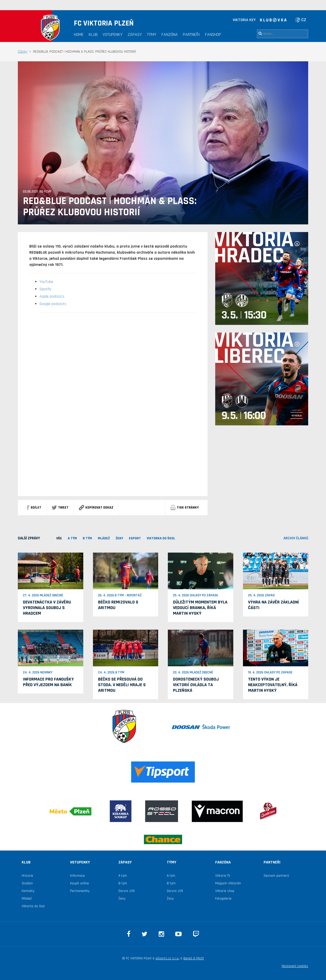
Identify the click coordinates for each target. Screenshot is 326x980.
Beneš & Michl (194, 958)
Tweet (60, 508)
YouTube (46, 282)
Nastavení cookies (295, 966)
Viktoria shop (225, 891)
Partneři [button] (191, 34)
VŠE (59, 538)
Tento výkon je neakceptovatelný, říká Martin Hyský (273, 685)
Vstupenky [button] (113, 34)
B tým (123, 883)
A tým (123, 876)
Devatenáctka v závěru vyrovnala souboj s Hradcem (47, 608)
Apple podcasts (52, 297)
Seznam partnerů (276, 876)
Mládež (27, 899)
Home (79, 34)
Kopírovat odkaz (96, 508)
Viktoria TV (223, 876)
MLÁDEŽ (104, 538)
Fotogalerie (223, 899)
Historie (27, 876)
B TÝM (87, 538)
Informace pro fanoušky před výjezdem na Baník (48, 682)
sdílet (34, 508)
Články (23, 52)
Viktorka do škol (33, 906)
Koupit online (79, 883)
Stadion (27, 883)
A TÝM (72, 538)
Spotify (45, 289)
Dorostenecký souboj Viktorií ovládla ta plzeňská (196, 685)
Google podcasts (53, 304)
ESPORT (135, 538)
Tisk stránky (185, 508)
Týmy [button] (152, 34)
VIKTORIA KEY (244, 20)
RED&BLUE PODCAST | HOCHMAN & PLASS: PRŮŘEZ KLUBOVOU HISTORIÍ (110, 207)
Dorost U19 (126, 891)
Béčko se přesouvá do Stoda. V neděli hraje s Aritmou (122, 685)
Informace (77, 876)
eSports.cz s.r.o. (167, 958)
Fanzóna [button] (170, 34)
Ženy (119, 538)
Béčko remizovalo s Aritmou (118, 605)
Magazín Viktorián (228, 883)
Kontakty (28, 891)
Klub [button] (93, 34)
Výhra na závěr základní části (274, 605)
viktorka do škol (161, 538)
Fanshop (213, 34)
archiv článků (296, 538)
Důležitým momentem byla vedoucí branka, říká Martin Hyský (200, 608)
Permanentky (80, 891)
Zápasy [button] (135, 34)
